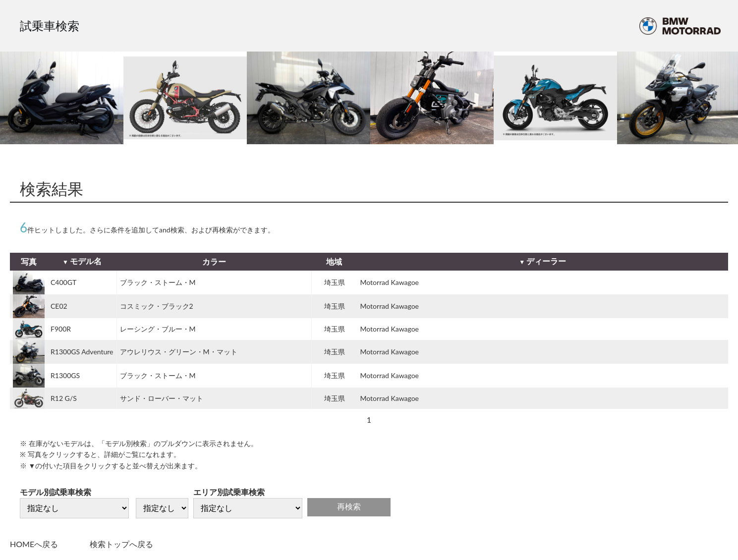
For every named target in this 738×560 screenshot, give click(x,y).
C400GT (63, 282)
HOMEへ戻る (34, 544)
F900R (61, 329)
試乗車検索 (50, 26)
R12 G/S (64, 398)
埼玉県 (335, 282)
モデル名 (86, 261)
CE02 (59, 306)
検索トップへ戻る (121, 544)
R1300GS (65, 375)
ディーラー (546, 261)
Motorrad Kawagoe (390, 282)
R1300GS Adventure (82, 352)
